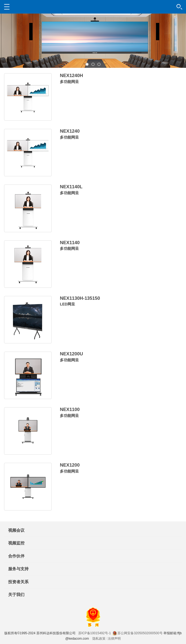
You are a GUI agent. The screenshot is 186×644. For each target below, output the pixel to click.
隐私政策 (99, 639)
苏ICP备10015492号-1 (95, 633)
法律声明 (114, 639)
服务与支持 (18, 569)
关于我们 (16, 594)
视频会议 (16, 530)
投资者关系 (18, 582)
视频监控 (16, 543)
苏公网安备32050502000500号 (137, 633)
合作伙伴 (16, 556)
